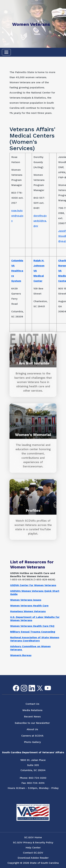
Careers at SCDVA (32, 736)
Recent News (32, 717)
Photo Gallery (32, 742)
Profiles (33, 510)
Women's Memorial (33, 435)
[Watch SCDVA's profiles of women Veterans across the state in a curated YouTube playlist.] (33, 527)
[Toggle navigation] (6, 52)
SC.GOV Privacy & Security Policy (33, 842)
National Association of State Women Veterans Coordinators (35, 639)
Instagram (21, 685)
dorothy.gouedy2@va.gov (40, 221)
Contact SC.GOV (33, 853)
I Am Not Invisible (33, 363)
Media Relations (32, 710)
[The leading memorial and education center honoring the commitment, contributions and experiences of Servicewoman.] (33, 456)
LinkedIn (29, 685)
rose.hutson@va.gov (17, 216)
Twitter (37, 686)
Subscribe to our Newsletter (32, 723)
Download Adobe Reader (33, 858)
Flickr (53, 687)
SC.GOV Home (33, 837)
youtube (45, 686)
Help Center (33, 848)
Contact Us (32, 704)
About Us (32, 729)
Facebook (13, 685)
